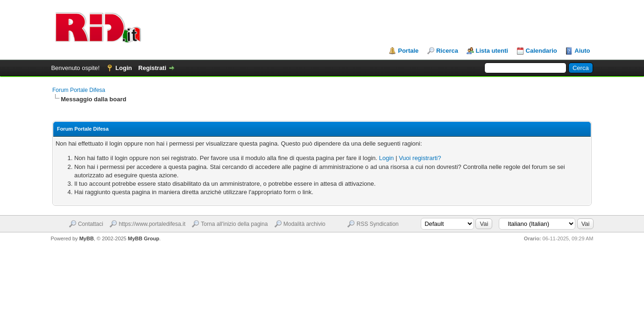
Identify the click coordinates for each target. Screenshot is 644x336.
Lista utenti (492, 51)
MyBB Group (144, 238)
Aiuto (582, 51)
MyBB (87, 238)
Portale (408, 51)
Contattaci (91, 224)
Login (124, 68)
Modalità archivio (304, 224)
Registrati (152, 68)
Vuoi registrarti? (420, 158)
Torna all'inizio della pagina (234, 224)
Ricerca (447, 51)
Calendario (541, 51)
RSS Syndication (377, 224)
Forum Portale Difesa (79, 90)
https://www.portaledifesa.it (152, 224)
